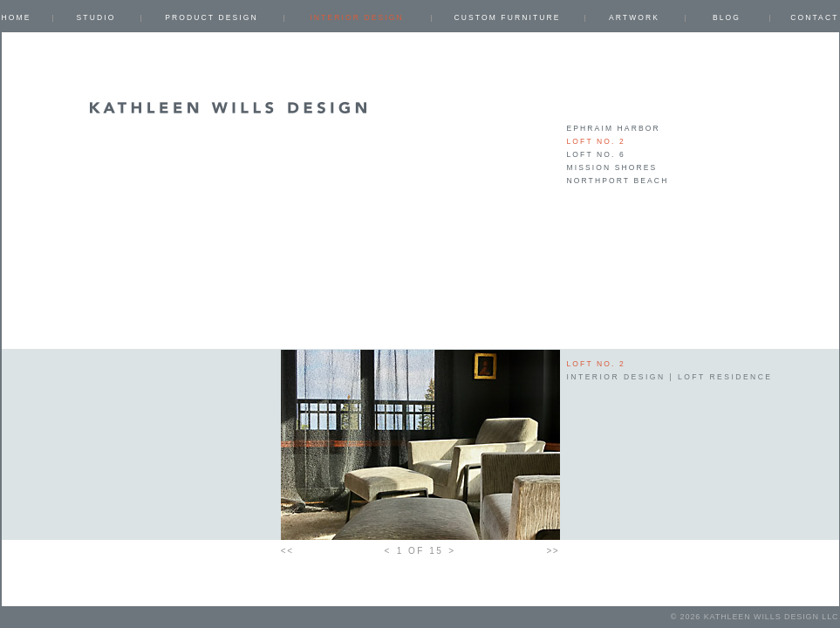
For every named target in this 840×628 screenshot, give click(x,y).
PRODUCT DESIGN (212, 17)
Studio (96, 17)
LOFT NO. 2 (596, 141)
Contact (814, 17)
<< (287, 551)
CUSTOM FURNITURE (507, 17)
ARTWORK (634, 17)
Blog (727, 17)
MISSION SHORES (612, 167)
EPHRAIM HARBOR (614, 128)
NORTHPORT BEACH (618, 181)
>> (553, 551)
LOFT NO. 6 (596, 154)
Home (17, 17)
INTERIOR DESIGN (356, 17)
